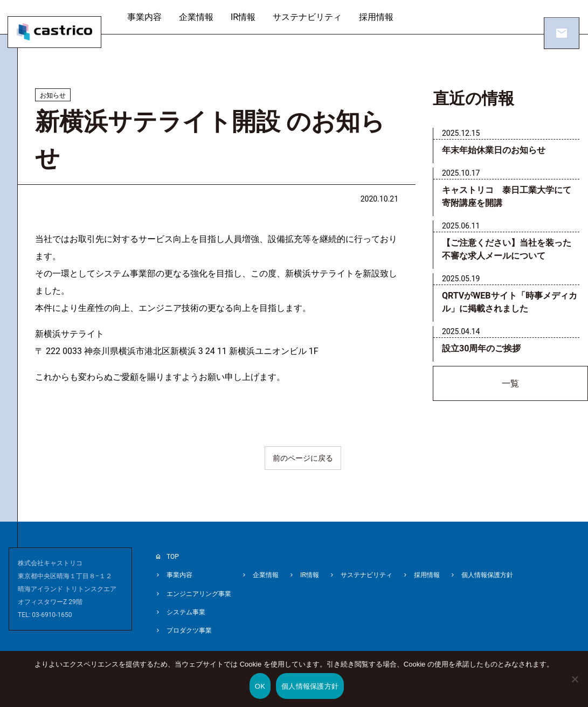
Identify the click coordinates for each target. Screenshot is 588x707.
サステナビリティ (317, 17)
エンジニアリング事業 (199, 591)
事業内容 (155, 17)
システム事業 (186, 608)
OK (260, 686)
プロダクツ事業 (189, 625)
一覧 (510, 385)
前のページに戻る (303, 458)
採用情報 (386, 17)
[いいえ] (575, 687)
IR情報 (253, 17)
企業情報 (206, 17)
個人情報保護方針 (487, 573)
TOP (173, 556)
